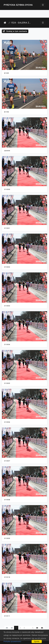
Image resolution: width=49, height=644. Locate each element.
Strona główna (6, 23)
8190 (7, 112)
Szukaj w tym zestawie (15, 31)
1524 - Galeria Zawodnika (21, 23)
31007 (7, 461)
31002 (7, 267)
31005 (7, 383)
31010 (7, 577)
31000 (7, 189)
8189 (7, 73)
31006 (7, 422)
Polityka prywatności (12, 641)
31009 (7, 538)
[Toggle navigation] (43, 5)
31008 (7, 500)
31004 (7, 345)
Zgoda (37, 641)
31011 (7, 616)
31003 (7, 306)
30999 (7, 151)
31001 (7, 228)
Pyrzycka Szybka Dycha (18, 5)
